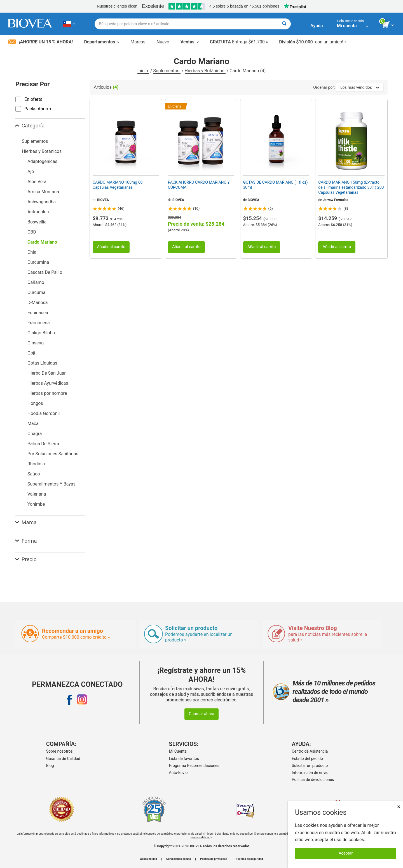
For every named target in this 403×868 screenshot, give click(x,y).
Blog (50, 766)
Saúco (34, 474)
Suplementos (167, 71)
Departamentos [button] (102, 42)
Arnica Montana (43, 192)
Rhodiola (36, 464)
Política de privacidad (214, 859)
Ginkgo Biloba (41, 333)
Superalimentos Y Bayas (51, 484)
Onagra (35, 434)
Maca (33, 424)
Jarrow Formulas (335, 200)
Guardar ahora (201, 714)
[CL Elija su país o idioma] (69, 24)
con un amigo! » (313, 42)
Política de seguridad (250, 859)
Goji (31, 353)
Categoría (30, 126)
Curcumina (38, 262)
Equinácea (38, 313)
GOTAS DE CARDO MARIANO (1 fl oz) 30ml (276, 185)
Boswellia (37, 222)
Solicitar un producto (310, 766)
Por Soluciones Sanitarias (53, 454)
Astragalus (38, 212)
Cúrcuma (36, 292)
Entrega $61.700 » (239, 42)
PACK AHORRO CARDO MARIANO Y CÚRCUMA (199, 185)
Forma (26, 541)
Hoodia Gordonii (44, 413)
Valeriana (37, 494)
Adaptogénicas (42, 161)
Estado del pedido (307, 759)
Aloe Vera (37, 182)
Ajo (31, 172)
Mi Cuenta (178, 751)
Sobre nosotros (59, 751)
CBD (32, 232)
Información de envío (310, 773)
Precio (26, 559)
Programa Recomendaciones (194, 766)
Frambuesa (39, 323)
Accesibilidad (148, 859)
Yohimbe (36, 504)
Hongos (35, 403)
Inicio (143, 71)
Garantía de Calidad (63, 759)
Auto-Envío (178, 773)
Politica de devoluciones (313, 780)
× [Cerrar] (399, 807)
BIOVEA (103, 200)
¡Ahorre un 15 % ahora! (41, 42)
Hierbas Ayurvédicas (48, 383)
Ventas (190, 42)
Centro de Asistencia (310, 751)
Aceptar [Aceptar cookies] (346, 853)
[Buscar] (284, 24)
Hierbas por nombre (47, 393)
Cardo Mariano (42, 242)
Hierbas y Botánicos (205, 71)
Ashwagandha (42, 202)
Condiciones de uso (179, 859)
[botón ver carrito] (388, 25)
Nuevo (163, 42)
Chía (32, 252)
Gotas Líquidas (42, 363)
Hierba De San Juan (47, 373)
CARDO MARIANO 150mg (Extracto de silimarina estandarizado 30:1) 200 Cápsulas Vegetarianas (351, 187)
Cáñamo (36, 282)
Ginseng (36, 343)
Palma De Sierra (43, 444)
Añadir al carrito (111, 247)
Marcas (138, 42)
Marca (26, 522)
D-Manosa (38, 303)
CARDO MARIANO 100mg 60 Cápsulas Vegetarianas (118, 185)
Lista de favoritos (184, 759)
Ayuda (317, 26)
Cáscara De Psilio (45, 272)
